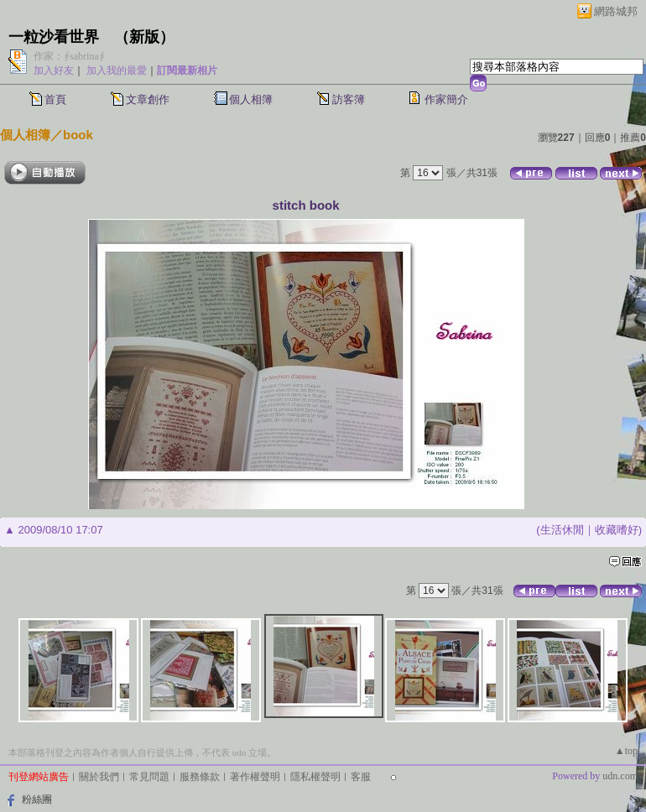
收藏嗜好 (617, 530)
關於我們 (99, 777)
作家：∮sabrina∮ (69, 56)
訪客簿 (349, 99)
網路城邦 (616, 11)
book (78, 135)
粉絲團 (37, 799)
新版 (144, 37)
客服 (361, 777)
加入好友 (54, 70)
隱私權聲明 (315, 777)
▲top (626, 751)
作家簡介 (446, 99)
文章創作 (148, 99)
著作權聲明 (255, 777)
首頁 (55, 99)
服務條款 (200, 777)
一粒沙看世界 (54, 37)
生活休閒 (562, 530)
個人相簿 (251, 99)
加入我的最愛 (117, 70)
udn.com (620, 776)
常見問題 (149, 777)
